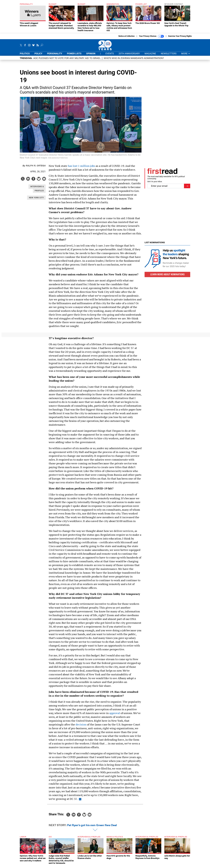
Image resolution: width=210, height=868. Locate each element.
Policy (38, 56)
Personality (55, 56)
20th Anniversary (129, 56)
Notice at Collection (126, 38)
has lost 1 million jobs (81, 168)
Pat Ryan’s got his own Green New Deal (92, 827)
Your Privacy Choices (151, 39)
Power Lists (74, 56)
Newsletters (169, 56)
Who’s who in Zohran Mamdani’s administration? (134, 60)
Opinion (91, 56)
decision (81, 727)
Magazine (150, 56)
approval (115, 715)
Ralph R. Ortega (34, 168)
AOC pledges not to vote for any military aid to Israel (67, 60)
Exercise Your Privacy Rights (180, 38)
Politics (25, 56)
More (186, 56)
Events (110, 56)
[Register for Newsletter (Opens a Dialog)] (187, 188)
